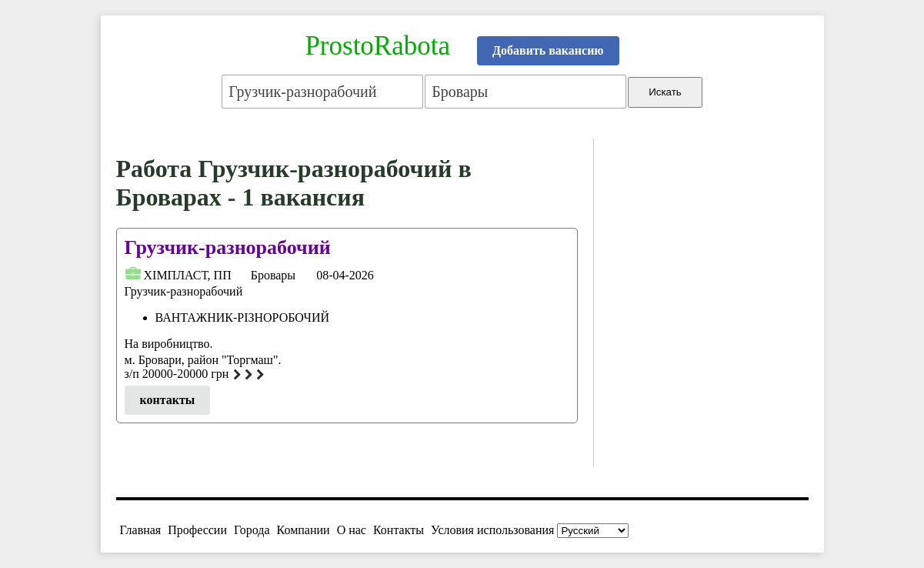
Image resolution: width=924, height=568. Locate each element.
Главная (141, 530)
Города (252, 530)
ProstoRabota (377, 46)
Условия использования (492, 530)
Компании (304, 530)
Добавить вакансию (548, 50)
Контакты (399, 530)
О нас (352, 530)
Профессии (197, 530)
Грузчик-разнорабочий (228, 247)
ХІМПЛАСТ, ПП (188, 275)
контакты (168, 400)
